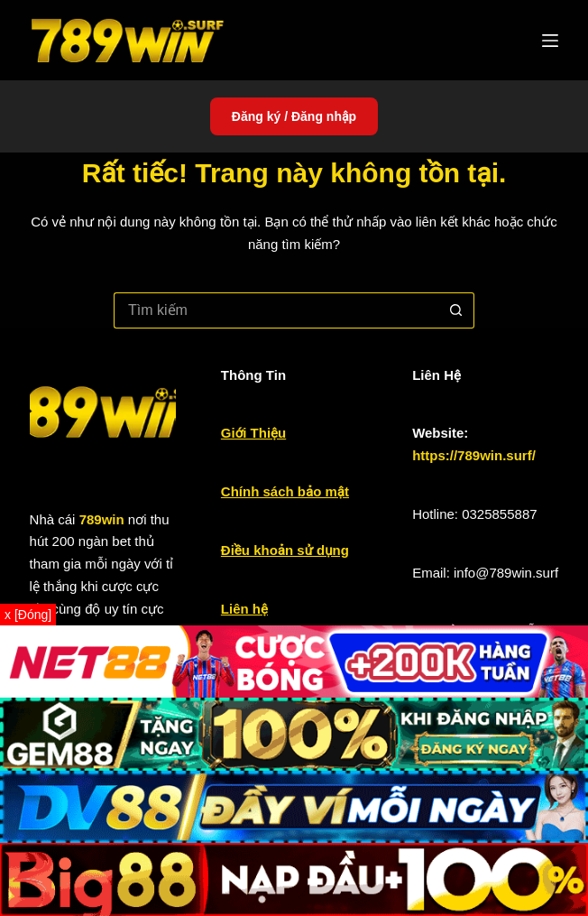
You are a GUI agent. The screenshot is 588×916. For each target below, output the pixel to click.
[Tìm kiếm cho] (276, 310)
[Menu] (550, 41)
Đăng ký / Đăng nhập (294, 116)
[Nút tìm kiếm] (456, 310)
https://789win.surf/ (474, 455)
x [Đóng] (28, 615)
